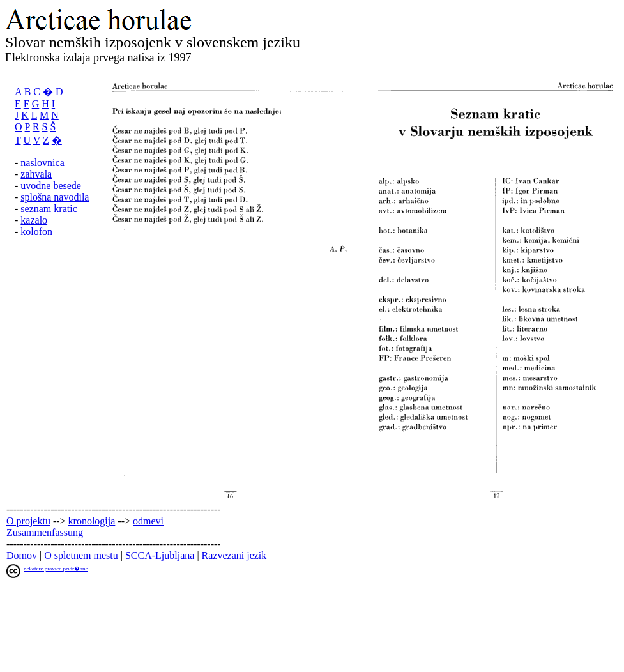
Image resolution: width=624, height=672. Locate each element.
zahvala (36, 174)
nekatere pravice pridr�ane (56, 569)
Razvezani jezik (234, 555)
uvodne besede (51, 186)
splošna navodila (55, 197)
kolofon (36, 232)
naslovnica (42, 163)
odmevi (148, 521)
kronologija (92, 521)
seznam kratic (49, 209)
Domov (22, 555)
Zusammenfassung (45, 532)
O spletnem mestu (81, 555)
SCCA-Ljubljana (160, 555)
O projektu (28, 521)
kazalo (34, 220)
